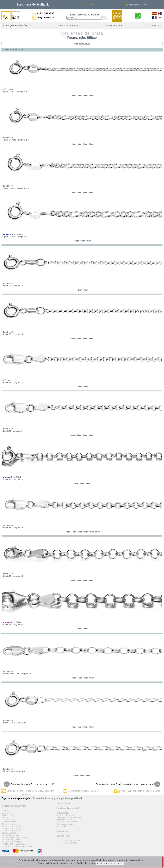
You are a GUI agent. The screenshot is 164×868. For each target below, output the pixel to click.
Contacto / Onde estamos (67, 822)
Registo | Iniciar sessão (137, 5)
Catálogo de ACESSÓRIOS (17, 25)
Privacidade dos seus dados (69, 817)
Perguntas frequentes (66, 824)
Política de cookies (64, 820)
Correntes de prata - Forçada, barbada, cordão (29, 784)
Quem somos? (63, 813)
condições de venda (65, 815)
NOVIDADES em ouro (12, 840)
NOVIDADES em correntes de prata (18, 846)
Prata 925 (6, 817)
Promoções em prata (11, 835)
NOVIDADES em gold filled (14, 844)
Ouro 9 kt (6, 813)
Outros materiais (9, 822)
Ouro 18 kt (7, 811)
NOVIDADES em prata (12, 842)
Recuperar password (68, 843)
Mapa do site (62, 831)
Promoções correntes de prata (15, 837)
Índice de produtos (68, 25)
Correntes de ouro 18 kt (12, 828)
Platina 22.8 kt (8, 815)
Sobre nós (155, 25)
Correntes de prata (10, 824)
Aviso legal (61, 826)
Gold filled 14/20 (9, 820)
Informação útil (114, 25)
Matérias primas (9, 833)
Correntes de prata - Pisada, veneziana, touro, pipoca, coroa (128, 784)
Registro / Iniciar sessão (69, 841)
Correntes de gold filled (12, 826)
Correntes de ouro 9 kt (12, 831)
